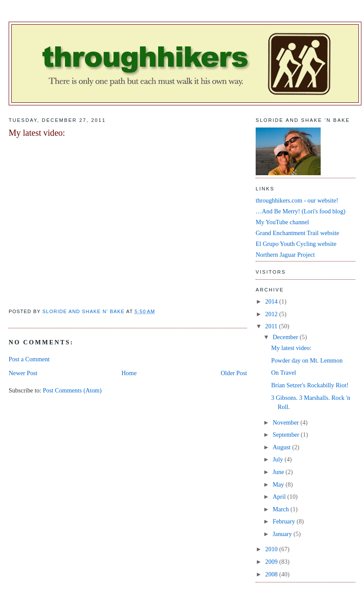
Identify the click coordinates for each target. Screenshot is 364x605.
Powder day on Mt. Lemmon (307, 360)
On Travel (284, 373)
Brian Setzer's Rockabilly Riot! (310, 385)
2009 (272, 562)
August (282, 447)
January (283, 534)
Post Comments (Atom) (72, 390)
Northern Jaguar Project (285, 255)
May (279, 484)
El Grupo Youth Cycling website (296, 244)
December (286, 337)
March (281, 509)
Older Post (234, 373)
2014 (272, 301)
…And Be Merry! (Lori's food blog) (301, 211)
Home (129, 373)
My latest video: (291, 348)
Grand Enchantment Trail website (297, 233)
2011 (272, 326)
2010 (272, 549)
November (286, 422)
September (287, 435)
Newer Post (23, 373)
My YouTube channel (282, 222)
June (279, 472)
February (284, 521)
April (280, 497)
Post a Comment (29, 359)
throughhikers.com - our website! (297, 200)
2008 (272, 574)
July (278, 459)
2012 (272, 314)
